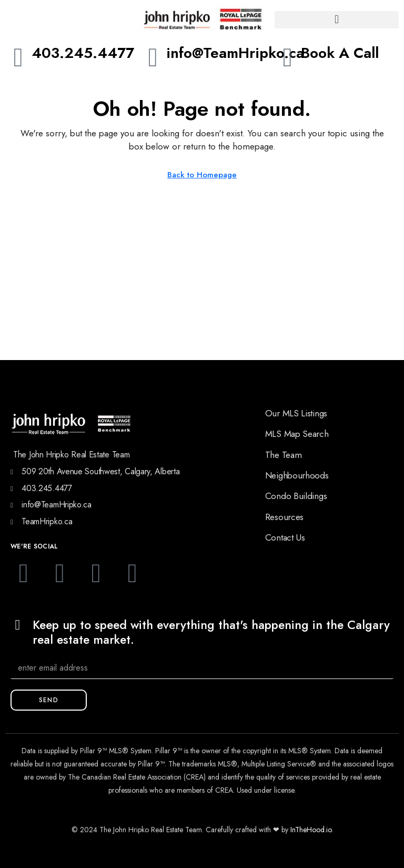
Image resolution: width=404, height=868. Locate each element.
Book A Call (340, 53)
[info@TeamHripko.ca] (153, 57)
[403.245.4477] (18, 57)
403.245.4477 (83, 53)
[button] (337, 20)
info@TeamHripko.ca (235, 53)
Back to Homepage (202, 175)
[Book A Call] (288, 57)
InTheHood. (308, 830)
